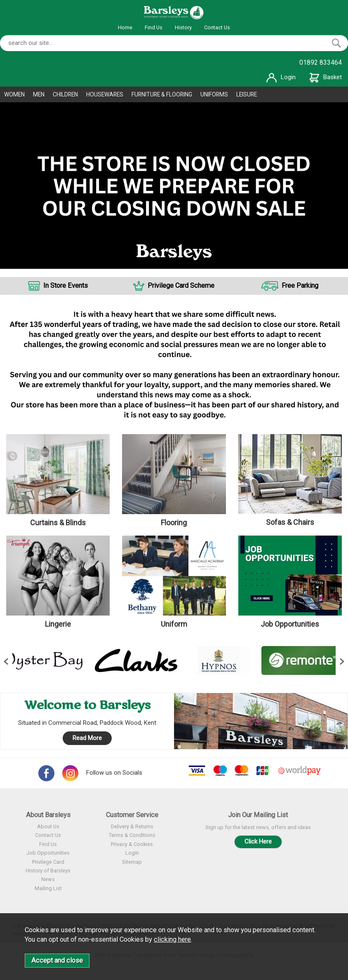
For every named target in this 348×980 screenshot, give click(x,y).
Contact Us (217, 27)
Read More (87, 738)
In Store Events (66, 286)
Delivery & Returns (132, 826)
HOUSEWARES (105, 94)
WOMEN (14, 94)
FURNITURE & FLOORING (162, 94)
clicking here (172, 939)
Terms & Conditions (132, 835)
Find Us (154, 27)
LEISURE (247, 94)
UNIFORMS (214, 94)
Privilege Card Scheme (181, 286)
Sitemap (132, 862)
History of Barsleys (48, 871)
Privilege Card (48, 862)
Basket (326, 77)
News (48, 879)
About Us (48, 826)
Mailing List (48, 888)
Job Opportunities (48, 853)
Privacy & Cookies (132, 844)
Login (281, 77)
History (183, 27)
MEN (39, 94)
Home (125, 27)
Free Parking (300, 286)
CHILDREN (65, 94)
